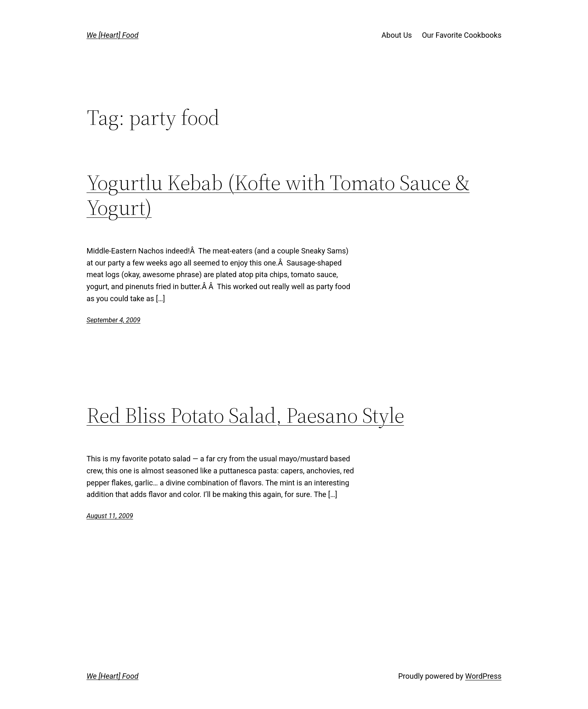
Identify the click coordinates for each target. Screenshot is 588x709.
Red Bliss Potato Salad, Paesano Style (245, 415)
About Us (396, 35)
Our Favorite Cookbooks (462, 35)
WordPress (483, 676)
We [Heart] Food (113, 35)
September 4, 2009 (114, 320)
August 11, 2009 (110, 516)
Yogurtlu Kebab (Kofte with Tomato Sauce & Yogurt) (278, 195)
